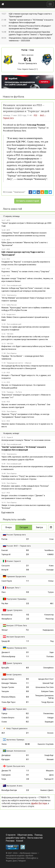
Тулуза (51, 592)
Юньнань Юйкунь (8, 697)
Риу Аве (5, 604)
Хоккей (20, 841)
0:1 (28, 539)
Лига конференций (14, 285)
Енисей (5, 550)
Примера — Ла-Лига (14, 392)
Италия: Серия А (14, 561)
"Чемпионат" (19, 192)
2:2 (27, 604)
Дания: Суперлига (14, 663)
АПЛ (8, 220)
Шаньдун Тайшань (9, 683)
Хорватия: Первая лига (16, 709)
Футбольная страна (28, 853)
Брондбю (5, 668)
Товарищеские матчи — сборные (19, 363)
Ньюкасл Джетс (47, 790)
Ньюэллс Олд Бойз (46, 744)
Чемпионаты (12, 295)
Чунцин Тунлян (8, 687)
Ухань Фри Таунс (9, 702)
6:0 (27, 668)
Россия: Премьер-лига (28, 63)
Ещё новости (8, 512)
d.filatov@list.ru (32, 858)
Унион (4, 744)
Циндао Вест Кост (46, 679)
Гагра (4, 779)
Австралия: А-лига (14, 786)
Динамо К (6, 652)
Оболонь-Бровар (8, 657)
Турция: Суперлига (14, 610)
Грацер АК (6, 641)
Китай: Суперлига (14, 675)
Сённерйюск (48, 668)
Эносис (50, 733)
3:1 (27, 652)
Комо (51, 566)
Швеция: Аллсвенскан (16, 751)
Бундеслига (11, 314)
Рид (52, 641)
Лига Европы (12, 353)
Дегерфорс (6, 755)
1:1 (27, 581)
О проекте (11, 835)
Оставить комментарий (28, 201)
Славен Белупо (8, 718)
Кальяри (50, 570)
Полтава (50, 657)
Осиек (4, 722)
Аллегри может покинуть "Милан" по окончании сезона (26, 440)
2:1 (27, 566)
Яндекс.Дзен (11, 861)
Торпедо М (6, 554)
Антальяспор (7, 615)
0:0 (27, 679)
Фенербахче (7, 619)
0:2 (28, 615)
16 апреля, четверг (11, 433)
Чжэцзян (5, 691)
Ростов (24, 50)
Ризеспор (50, 619)
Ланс (4, 592)
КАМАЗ (50, 554)
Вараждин (49, 722)
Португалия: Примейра (16, 599)
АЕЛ (3, 733)
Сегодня (24, 527)
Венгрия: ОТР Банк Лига (17, 626)
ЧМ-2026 (10, 334)
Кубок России (12, 305)
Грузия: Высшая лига (16, 766)
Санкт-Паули (7, 581)
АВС (52, 604)
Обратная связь (25, 835)
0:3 (27, 697)
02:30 (27, 744)
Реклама (10, 841)
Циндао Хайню (8, 679)
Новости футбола (13, 97)
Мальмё (50, 759)
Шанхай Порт (48, 683)
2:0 (27, 554)
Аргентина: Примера (15, 740)
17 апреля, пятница (11, 216)
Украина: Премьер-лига (16, 648)
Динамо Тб (6, 771)
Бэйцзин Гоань (47, 691)
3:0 (27, 550)
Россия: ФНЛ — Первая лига (19, 546)
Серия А (10, 437)
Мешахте (50, 771)
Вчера (9, 527)
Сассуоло (6, 566)
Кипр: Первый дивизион (17, 728)
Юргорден (6, 759)
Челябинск (49, 550)
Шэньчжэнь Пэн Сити (45, 687)
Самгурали (6, 775)
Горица (4, 714)
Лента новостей (12, 209)
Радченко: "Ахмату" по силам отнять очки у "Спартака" (26, 271)
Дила (51, 775)
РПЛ (35, 115)
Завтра (39, 527)
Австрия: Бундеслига (16, 637)
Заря (51, 652)
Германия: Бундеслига (16, 576)
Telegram (22, 861)
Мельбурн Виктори (9, 790)
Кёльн (51, 581)
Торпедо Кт (49, 779)
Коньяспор (49, 615)
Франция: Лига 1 (13, 588)
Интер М (5, 570)
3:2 (27, 592)
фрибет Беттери (39, 803)
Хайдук (50, 718)
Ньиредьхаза (48, 630)
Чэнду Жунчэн (47, 702)
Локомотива (48, 714)
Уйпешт (5, 630)
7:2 (27, 630)
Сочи (32, 50)
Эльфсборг (49, 755)
